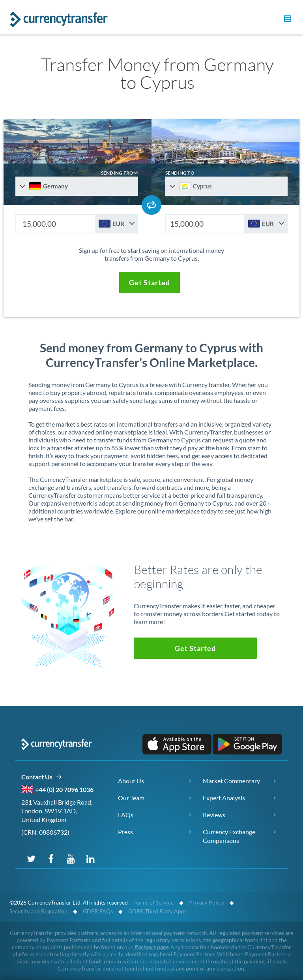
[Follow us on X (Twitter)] (31, 858)
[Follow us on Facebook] (51, 858)
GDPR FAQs (98, 911)
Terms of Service (153, 902)
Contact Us (42, 777)
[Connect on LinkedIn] (90, 858)
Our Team (131, 798)
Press (125, 832)
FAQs (126, 815)
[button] (286, 20)
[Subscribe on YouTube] (71, 858)
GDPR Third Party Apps (157, 911)
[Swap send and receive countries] (151, 205)
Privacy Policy (207, 902)
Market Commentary (231, 781)
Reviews (214, 815)
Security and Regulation (38, 911)
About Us (131, 781)
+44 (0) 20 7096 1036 (64, 789)
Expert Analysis (224, 798)
